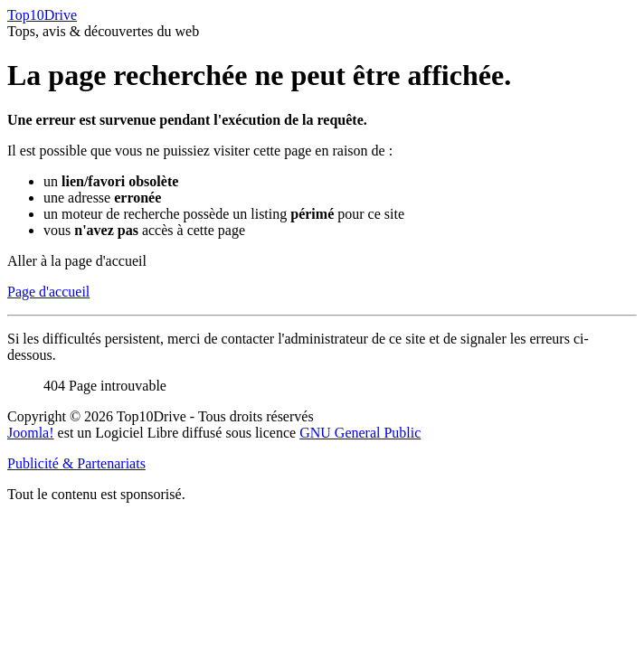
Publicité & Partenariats (76, 463)
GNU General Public (360, 433)
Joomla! (31, 433)
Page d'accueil (48, 292)
